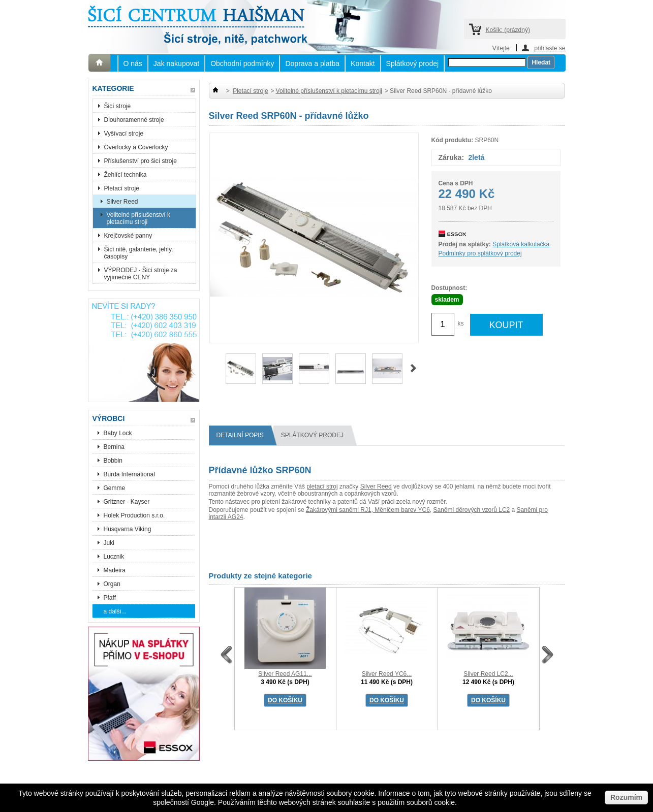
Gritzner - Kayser (127, 502)
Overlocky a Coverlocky (136, 147)
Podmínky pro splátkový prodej (480, 253)
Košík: (508, 30)
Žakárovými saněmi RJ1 (339, 510)
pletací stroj (322, 486)
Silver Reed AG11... (285, 674)
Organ (112, 584)
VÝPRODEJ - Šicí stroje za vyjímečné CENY (141, 274)
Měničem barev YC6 (401, 510)
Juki (109, 543)
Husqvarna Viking (128, 529)
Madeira (115, 570)
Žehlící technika (126, 175)
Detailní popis (244, 435)
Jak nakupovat (176, 63)
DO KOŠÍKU (285, 700)
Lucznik (114, 557)
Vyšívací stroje (124, 134)
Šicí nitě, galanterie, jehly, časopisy (139, 253)
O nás (133, 63)
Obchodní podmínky (242, 63)
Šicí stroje (118, 106)
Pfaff (110, 598)
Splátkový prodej (413, 63)
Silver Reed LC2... (488, 674)
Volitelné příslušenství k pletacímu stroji (138, 218)
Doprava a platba (312, 63)
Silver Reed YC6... (387, 674)
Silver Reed (122, 202)
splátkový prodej (316, 435)
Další (413, 368)
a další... (115, 611)
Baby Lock (118, 433)
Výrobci (109, 418)
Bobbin (113, 461)
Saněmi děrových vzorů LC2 (472, 510)
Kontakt (363, 63)
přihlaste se (550, 48)
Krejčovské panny (128, 236)
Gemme (115, 488)
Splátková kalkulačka (521, 244)
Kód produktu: (453, 140)
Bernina (114, 447)
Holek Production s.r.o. (134, 515)
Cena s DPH (456, 183)
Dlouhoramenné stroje (134, 120)
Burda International (130, 474)
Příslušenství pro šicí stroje (141, 161)
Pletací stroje (122, 188)
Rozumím (626, 797)
